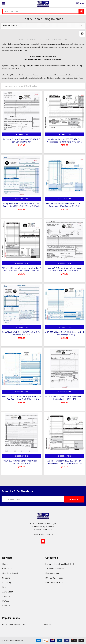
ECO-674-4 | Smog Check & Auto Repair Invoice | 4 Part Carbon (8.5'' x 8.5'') (65, 269)
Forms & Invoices (53, 573)
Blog (4, 587)
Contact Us (7, 568)
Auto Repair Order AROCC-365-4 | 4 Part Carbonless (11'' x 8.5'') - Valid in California (64, 140)
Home (5, 564)
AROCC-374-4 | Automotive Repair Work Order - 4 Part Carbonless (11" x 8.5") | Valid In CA (21, 398)
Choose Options (21, 134)
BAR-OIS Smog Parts (54, 582)
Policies (6, 601)
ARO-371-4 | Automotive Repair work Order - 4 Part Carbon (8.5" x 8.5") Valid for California (21, 269)
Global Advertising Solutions (14, 624)
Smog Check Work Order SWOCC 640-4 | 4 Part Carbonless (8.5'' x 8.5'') (21, 333)
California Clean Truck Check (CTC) (60, 564)
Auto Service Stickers (55, 568)
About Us (6, 596)
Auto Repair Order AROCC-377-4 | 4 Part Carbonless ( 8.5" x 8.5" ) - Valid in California (64, 462)
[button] (82, 34)
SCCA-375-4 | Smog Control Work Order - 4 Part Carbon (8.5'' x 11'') (22, 462)
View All (47, 624)
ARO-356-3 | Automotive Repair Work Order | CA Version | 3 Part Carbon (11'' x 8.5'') (65, 205)
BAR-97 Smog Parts (54, 578)
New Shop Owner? (10, 573)
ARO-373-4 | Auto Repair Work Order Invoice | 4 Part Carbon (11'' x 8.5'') (64, 333)
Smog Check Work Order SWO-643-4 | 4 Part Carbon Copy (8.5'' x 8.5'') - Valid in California (21, 205)
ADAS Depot (8, 592)
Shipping (6, 578)
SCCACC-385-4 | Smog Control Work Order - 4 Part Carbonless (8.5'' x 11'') (64, 398)
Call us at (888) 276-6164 (43, 534)
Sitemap (6, 605)
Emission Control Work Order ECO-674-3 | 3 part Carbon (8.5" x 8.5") (22, 140)
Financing (7, 582)
